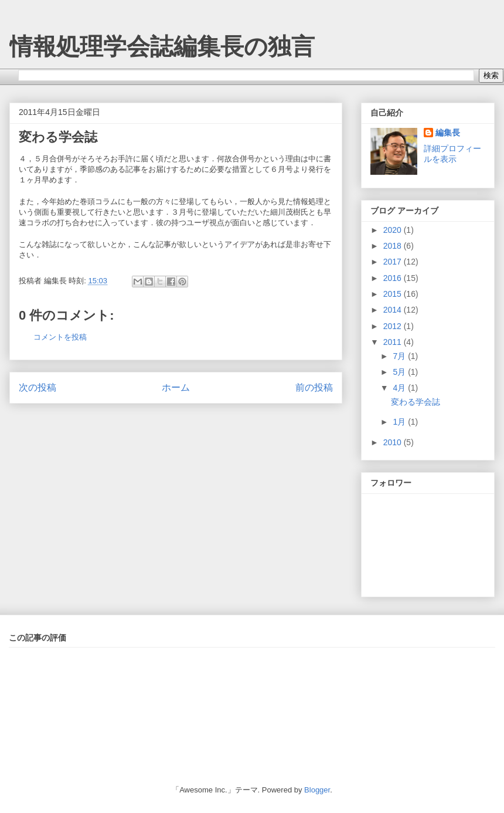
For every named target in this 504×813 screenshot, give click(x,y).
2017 (394, 262)
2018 (394, 246)
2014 (394, 310)
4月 (400, 388)
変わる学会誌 (58, 137)
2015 (394, 294)
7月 (400, 356)
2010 (394, 442)
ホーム (176, 387)
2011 (394, 342)
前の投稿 (314, 387)
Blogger (317, 790)
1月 (400, 422)
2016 (394, 278)
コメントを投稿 (60, 337)
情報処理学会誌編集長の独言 (162, 46)
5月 (400, 372)
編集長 (448, 133)
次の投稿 (38, 387)
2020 (394, 230)
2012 (394, 326)
